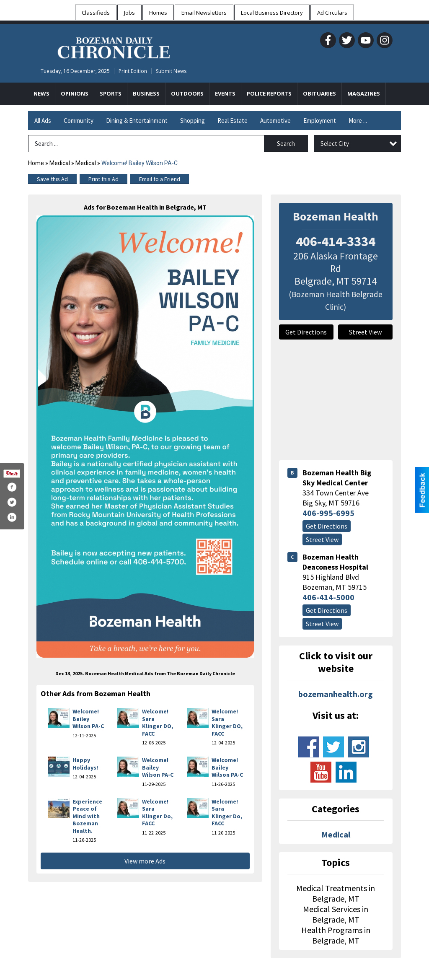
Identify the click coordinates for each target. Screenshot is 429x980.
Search (286, 144)
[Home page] (114, 47)
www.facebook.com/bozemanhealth (308, 747)
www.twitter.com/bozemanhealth (333, 747)
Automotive (275, 121)
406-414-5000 (328, 597)
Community (79, 121)
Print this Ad (103, 179)
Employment (320, 121)
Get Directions (306, 332)
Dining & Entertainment (137, 121)
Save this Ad (52, 179)
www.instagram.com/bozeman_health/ (359, 747)
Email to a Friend (160, 179)
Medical (60, 163)
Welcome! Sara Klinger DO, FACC (158, 722)
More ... (358, 121)
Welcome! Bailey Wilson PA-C (88, 719)
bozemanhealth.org (336, 694)
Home (36, 163)
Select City (335, 144)
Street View (365, 332)
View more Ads (145, 861)
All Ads (43, 121)
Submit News (171, 71)
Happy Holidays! (85, 764)
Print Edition (133, 71)
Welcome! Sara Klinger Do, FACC (157, 813)
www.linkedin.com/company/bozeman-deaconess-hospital (346, 772)
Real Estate (233, 121)
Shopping (193, 121)
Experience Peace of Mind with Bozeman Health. (87, 816)
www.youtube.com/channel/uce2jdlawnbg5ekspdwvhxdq (321, 772)
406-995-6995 (328, 513)
